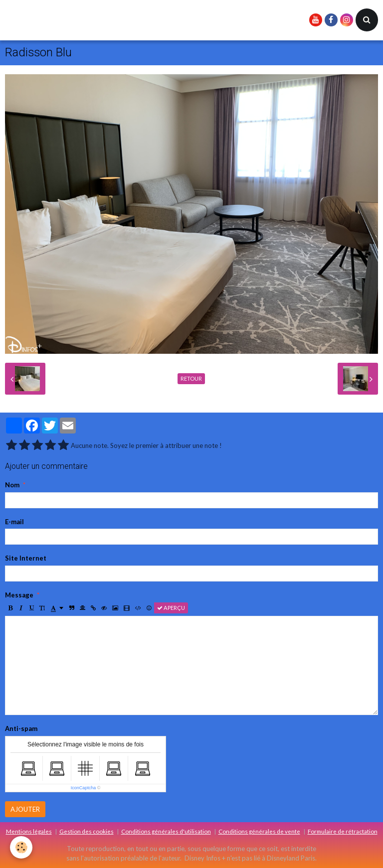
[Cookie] (21, 847)
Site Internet (26, 558)
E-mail (14, 522)
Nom (12, 485)
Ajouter (25, 809)
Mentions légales (29, 831)
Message (19, 595)
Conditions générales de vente (259, 831)
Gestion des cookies (87, 831)
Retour (191, 378)
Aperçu (171, 608)
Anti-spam (21, 728)
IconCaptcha (84, 788)
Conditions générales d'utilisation (166, 831)
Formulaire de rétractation (343, 831)
